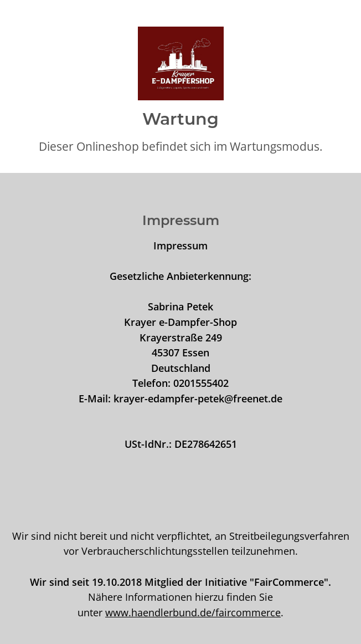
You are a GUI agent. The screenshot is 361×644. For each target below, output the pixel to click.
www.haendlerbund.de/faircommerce (193, 612)
